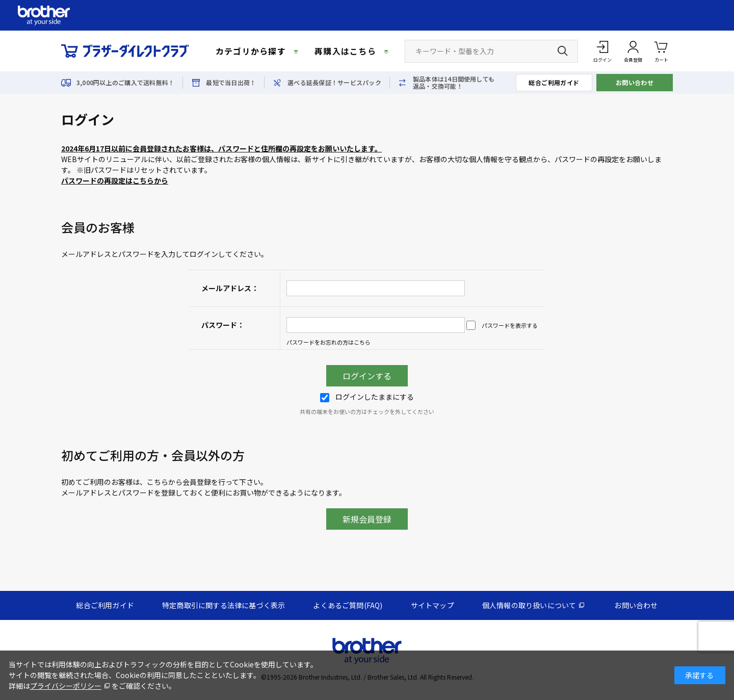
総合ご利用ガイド (554, 82)
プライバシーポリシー (66, 686)
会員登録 (633, 60)
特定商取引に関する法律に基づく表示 (224, 605)
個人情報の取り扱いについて (529, 605)
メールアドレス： (230, 288)
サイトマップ (432, 605)
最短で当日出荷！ (231, 83)
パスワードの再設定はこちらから (115, 180)
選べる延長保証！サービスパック (334, 83)
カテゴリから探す (251, 51)
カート (661, 51)
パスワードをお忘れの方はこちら (329, 342)
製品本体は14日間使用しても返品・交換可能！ (454, 83)
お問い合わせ (635, 82)
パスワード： (223, 325)
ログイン (602, 60)
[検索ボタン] (563, 51)
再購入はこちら (345, 51)
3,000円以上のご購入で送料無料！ (125, 83)
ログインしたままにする (367, 397)
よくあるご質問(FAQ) (348, 605)
